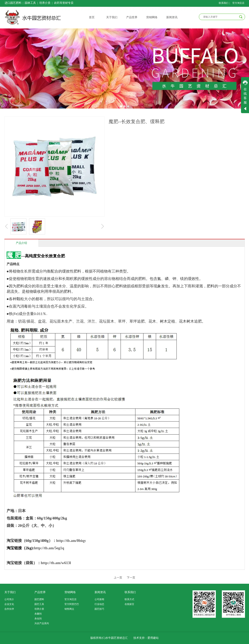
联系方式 (129, 599)
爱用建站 (153, 638)
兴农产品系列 (42, 623)
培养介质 (39, 609)
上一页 (118, 578)
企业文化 (9, 604)
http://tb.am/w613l (56, 563)
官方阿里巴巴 (72, 604)
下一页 (131, 578)
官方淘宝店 (71, 599)
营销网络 (70, 592)
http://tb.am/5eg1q (49, 548)
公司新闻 (99, 599)
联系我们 (130, 592)
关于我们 (10, 592)
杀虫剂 (38, 619)
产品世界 (40, 592)
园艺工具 (39, 604)
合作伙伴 (9, 609)
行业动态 (99, 604)
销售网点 (69, 609)
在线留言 (129, 604)
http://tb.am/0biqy (71, 541)
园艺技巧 (99, 609)
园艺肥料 (39, 599)
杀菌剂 (38, 614)
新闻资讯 (100, 592)
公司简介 (9, 599)
